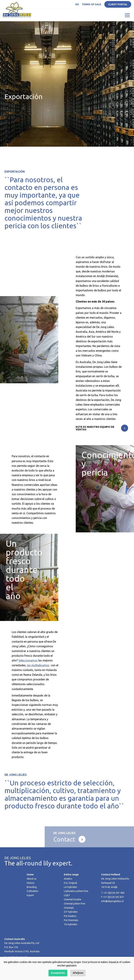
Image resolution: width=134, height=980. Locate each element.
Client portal (118, 4)
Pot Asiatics (70, 916)
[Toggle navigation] (127, 15)
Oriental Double (73, 899)
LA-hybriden (70, 887)
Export (30, 895)
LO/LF (67, 895)
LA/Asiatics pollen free (76, 891)
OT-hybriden (71, 912)
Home (30, 875)
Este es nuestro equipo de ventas (95, 428)
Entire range (71, 875)
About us (32, 879)
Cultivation (33, 891)
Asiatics (68, 879)
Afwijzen (78, 973)
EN (77, 4)
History (31, 883)
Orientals (69, 908)
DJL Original (70, 883)
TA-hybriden (71, 924)
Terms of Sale (92, 4)
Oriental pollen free (75, 904)
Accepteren (58, 973)
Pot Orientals (71, 920)
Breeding (32, 887)
